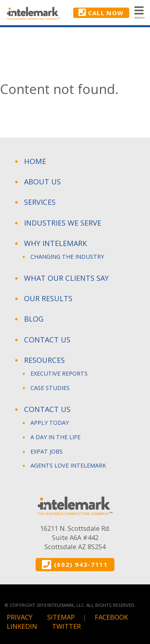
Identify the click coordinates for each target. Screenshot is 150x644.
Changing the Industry (67, 256)
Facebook (111, 617)
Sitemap (61, 617)
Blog (34, 319)
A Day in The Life (55, 437)
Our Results (48, 298)
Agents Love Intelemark (68, 465)
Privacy (20, 617)
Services (40, 202)
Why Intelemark (55, 243)
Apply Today (50, 422)
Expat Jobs (47, 451)
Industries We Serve (63, 223)
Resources (44, 360)
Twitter (66, 626)
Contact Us (47, 340)
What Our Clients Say (66, 278)
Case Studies (50, 388)
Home (35, 161)
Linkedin (22, 626)
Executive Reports (59, 373)
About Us (42, 182)
